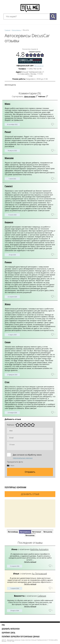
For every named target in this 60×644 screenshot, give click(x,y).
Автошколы (48, 532)
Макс (7, 104)
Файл (12, 466)
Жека (8, 304)
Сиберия (42, 596)
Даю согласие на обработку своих (27, 456)
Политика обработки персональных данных (21, 636)
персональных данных (23, 458)
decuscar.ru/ (39, 66)
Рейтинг (42, 97)
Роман (8, 262)
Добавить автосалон (11, 629)
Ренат (8, 132)
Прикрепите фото (15, 462)
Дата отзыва (30, 97)
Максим (9, 158)
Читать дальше (30, 562)
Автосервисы (25, 532)
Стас (7, 382)
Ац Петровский (39, 574)
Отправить (30, 472)
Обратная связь (8, 633)
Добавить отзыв (30, 494)
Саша (8, 342)
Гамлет (9, 186)
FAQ (3, 625)
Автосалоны (30, 535)
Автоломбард (13, 532)
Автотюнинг (37, 532)
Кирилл (9, 222)
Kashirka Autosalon (39, 549)
